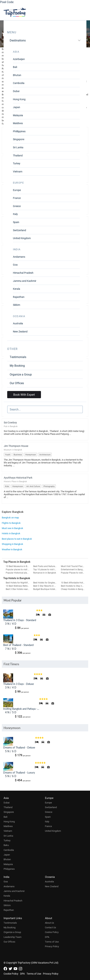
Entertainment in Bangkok (73, 569)
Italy (15, 214)
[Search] (45, 409)
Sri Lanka (18, 147)
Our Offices (17, 383)
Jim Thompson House (16, 446)
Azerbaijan (19, 59)
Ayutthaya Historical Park (18, 478)
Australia (18, 323)
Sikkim (17, 305)
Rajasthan (19, 297)
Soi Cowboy (10, 422)
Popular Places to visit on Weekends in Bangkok (73, 573)
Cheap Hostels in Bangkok (73, 589)
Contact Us (50, 927)
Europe (17, 190)
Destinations (45, 40)
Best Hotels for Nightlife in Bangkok (18, 583)
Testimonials (18, 357)
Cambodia (19, 83)
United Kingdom (22, 238)
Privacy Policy (52, 946)
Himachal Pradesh (23, 273)
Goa (15, 265)
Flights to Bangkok (11, 523)
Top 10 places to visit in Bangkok (46, 569)
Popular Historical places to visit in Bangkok (18, 573)
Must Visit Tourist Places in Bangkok (73, 566)
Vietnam (18, 171)
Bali (15, 67)
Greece (17, 206)
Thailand (18, 155)
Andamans (19, 257)
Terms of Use (52, 942)
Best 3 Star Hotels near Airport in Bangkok (18, 589)
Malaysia (18, 115)
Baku (6, 845)
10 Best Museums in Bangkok (18, 566)
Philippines (9, 869)
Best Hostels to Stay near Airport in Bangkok (73, 586)
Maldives (18, 123)
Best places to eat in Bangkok (17, 539)
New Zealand (20, 331)
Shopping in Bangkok (12, 544)
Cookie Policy (52, 932)
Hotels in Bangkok (11, 533)
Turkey (17, 163)
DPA (47, 937)
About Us (49, 923)
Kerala (17, 289)
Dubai (16, 91)
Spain (16, 222)
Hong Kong (19, 99)
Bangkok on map (10, 517)
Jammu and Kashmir (25, 281)
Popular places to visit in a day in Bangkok (18, 569)
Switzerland (19, 230)
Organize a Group (21, 374)
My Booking (17, 365)
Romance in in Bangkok (45, 573)
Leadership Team (12, 937)
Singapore (19, 139)
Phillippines (19, 131)
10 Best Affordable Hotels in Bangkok (73, 583)
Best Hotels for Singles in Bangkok (46, 583)
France (17, 198)
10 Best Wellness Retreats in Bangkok (18, 586)
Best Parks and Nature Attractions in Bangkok (46, 566)
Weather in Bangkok (12, 549)
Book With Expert (24, 395)
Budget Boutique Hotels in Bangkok (46, 589)
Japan (17, 107)
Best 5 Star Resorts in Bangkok (46, 586)
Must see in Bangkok (12, 528)
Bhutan (17, 75)
